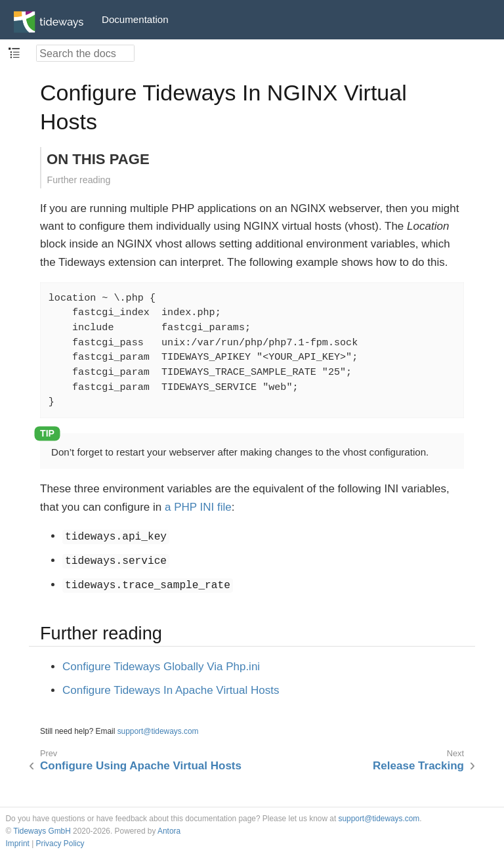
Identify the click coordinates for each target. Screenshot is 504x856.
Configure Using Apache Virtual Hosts (141, 766)
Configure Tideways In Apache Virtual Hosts (171, 690)
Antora (169, 831)
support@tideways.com (158, 731)
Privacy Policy (60, 844)
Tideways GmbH (42, 831)
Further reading (79, 180)
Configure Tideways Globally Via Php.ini (161, 667)
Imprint (18, 844)
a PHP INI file (198, 507)
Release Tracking (418, 766)
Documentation (135, 19)
